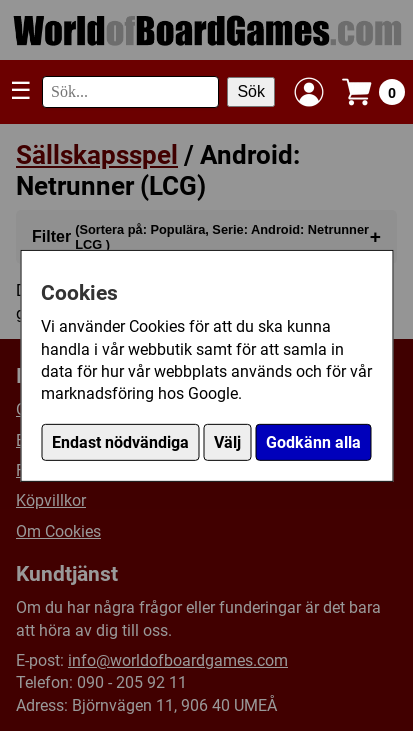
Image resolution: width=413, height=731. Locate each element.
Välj (227, 442)
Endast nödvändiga (120, 442)
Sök (251, 91)
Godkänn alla (313, 442)
